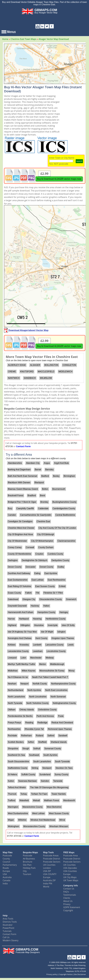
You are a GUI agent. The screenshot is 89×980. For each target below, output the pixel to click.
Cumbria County (55, 554)
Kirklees (12, 645)
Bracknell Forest (16, 495)
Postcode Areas (51, 856)
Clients (67, 898)
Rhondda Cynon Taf (34, 729)
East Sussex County (45, 586)
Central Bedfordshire (65, 515)
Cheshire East (43, 521)
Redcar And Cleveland (62, 723)
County (6, 859)
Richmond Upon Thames (60, 729)
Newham (12, 684)
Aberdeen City (33, 463)
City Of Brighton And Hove (20, 534)
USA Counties (70, 871)
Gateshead (13, 599)
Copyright (68, 910)
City (25, 871)
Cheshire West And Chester (21, 528)
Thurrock (12, 794)
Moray (71, 671)
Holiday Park (29, 868)
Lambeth (37, 645)
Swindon (45, 781)
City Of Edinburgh (46, 534)
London (47, 868)
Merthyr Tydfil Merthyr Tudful (21, 664)
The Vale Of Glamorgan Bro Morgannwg (49, 787)
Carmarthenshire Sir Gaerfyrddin (36, 515)
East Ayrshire (51, 573)
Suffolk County (28, 774)
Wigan (11, 820)
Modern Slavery (11, 940)
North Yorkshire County (37, 703)
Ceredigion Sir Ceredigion (20, 521)
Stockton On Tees (64, 768)
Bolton (45, 489)
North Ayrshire (34, 690)
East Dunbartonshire (18, 580)
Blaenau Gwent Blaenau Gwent (23, 489)
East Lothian (38, 580)
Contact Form (23, 446)
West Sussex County (59, 813)
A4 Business (29, 859)
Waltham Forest (51, 800)
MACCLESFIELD (46, 372)
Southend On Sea (16, 755)
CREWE (12, 372)
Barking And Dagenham (19, 470)
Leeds (71, 645)
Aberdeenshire (15, 463)
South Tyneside (62, 761)
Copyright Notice (66, 974)
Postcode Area (70, 856)
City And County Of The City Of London (57, 528)
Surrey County (62, 774)
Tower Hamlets (59, 794)
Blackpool (39, 482)
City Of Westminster (17, 541)
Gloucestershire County (51, 599)
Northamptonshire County (63, 684)
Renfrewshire (14, 729)
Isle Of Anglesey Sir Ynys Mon (22, 632)
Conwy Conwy (15, 547)
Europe (6, 871)
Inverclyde (53, 625)
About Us (68, 901)
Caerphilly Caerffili (25, 508)
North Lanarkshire (16, 697)
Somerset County (53, 749)
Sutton (11, 781)
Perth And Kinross (45, 716)
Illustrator (8, 925)
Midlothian (13, 671)
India (5, 883)
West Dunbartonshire (18, 813)
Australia (7, 877)
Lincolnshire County (56, 651)
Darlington (13, 560)
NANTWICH (14, 378)
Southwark (34, 755)
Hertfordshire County (56, 619)
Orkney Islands (27, 710)
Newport (25, 684)
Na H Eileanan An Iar (18, 677)
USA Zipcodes (70, 868)
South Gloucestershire (18, 761)
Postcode (7, 856)
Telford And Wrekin (17, 787)
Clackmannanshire (66, 541)
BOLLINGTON (51, 365)
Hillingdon (25, 625)
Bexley (56, 476)
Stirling (35, 768)
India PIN (48, 883)
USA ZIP (47, 871)
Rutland (40, 736)
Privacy (67, 904)
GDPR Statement (72, 907)
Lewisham (38, 651)
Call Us (6, 937)
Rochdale (12, 736)
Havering (37, 619)
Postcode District (52, 859)
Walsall (36, 800)
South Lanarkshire (42, 761)
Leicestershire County (18, 651)
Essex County (14, 593)
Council (6, 862)
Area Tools (8, 919)
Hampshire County (46, 612)
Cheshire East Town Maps (23, 39)
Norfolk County (40, 684)
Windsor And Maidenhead (43, 820)
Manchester (36, 658)
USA (5, 874)
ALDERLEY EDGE (17, 365)
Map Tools (48, 852)
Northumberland (16, 690)
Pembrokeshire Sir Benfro (20, 716)
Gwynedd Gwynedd (17, 606)
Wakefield (24, 800)
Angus (47, 463)
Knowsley (24, 645)
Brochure (28, 862)
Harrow (11, 619)
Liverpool (12, 658)
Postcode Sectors (52, 862)
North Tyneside (15, 703)
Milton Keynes (29, 671)
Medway (50, 658)
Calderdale (43, 508)
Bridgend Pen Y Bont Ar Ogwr (22, 502)
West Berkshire (54, 807)
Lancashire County (54, 645)
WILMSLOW (46, 378)
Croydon (39, 554)
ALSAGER (35, 365)
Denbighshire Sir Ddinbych (35, 560)
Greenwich (71, 599)
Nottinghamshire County (64, 703)
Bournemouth (59, 489)
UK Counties (49, 865)
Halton (46, 606)
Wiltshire (22, 820)
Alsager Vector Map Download (54, 39)
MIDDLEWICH (65, 372)
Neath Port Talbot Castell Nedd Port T (50, 677)
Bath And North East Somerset (22, 476)
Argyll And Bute (61, 463)
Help (5, 916)
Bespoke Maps (30, 852)
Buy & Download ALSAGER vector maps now (59, 179)
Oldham (12, 710)
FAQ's (66, 892)
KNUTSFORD (27, 372)
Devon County (15, 567)
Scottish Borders (16, 742)
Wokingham (13, 826)
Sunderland (45, 774)
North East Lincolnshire (56, 690)
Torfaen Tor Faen (39, 794)
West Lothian (38, 813)
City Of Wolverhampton (42, 541)
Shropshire (13, 749)
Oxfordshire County (47, 710)
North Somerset (58, 697)
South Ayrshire (50, 755)
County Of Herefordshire (19, 554)
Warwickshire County (33, 807)
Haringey (64, 612)
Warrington (13, 807)
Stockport (47, 768)
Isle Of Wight (47, 632)
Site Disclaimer (80, 974)
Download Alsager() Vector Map (29, 330)
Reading (29, 723)
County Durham (46, 547)
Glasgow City (29, 599)
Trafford (12, 800)
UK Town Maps (71, 880)
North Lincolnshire (38, 697)
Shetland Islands (59, 742)
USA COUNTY (50, 874)
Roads (6, 868)
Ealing (37, 573)
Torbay (24, 794)
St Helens (12, 774)
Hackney (35, 606)
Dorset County (46, 567)
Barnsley (49, 470)
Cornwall (30, 547)
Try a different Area (19, 455)
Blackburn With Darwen (19, 482)
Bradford (32, 495)
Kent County (41, 638)
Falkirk (28, 593)
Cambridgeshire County (64, 508)
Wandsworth (69, 800)
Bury (10, 508)
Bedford (45, 476)
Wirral (62, 820)
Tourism (27, 874)
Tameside (58, 781)
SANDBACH (30, 378)
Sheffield (42, 742)
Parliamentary (10, 865)
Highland (12, 625)
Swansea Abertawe (27, 781)
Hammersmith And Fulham (21, 612)
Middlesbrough (57, 664)
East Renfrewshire (57, 580)
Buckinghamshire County (64, 502)
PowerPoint (8, 928)
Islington (61, 632)
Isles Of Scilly (68, 625)
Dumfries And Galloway (19, 573)
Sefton (31, 742)
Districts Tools (10, 922)
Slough (26, 749)
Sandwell (63, 736)
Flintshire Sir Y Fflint (53, 593)
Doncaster (30, 567)
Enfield (62, 586)
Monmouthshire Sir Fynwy (52, 671)
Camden (12, 515)
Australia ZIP (49, 880)
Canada (6, 880)
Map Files (8, 852)
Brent (43, 495)
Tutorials (7, 931)
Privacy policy (52, 974)
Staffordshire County (18, 768)
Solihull (37, 749)
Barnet (38, 470)
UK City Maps (70, 877)
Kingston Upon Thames (63, 638)
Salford (51, 736)
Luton (23, 658)
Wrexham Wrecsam (59, 826)
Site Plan (27, 865)
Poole (61, 716)
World (46, 887)
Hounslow (39, 625)
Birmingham (69, 476)
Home (5, 39)
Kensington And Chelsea (20, 638)
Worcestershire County (34, 826)
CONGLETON (69, 365)
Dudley (61, 567)
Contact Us (69, 889)
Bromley (44, 502)
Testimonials (70, 895)
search (79, 161)
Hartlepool (24, 619)
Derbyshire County (60, 560)
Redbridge (42, 723)
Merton (43, 664)
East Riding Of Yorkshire (19, 586)
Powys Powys (14, 723)
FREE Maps (69, 852)
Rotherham (26, 736)
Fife (38, 593)
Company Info (71, 886)
